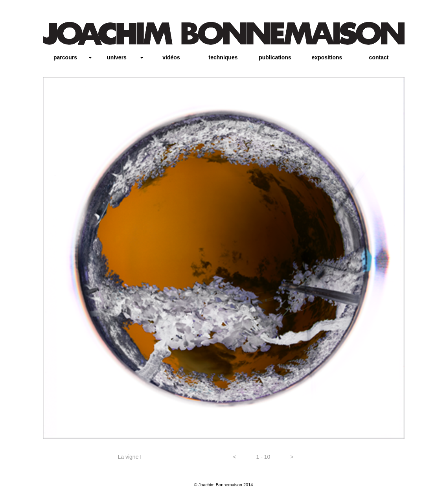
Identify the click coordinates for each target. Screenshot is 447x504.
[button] (235, 457)
